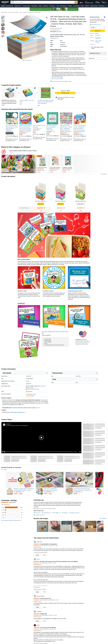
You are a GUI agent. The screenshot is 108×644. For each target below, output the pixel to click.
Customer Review (11, 425)
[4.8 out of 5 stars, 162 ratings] (10, 131)
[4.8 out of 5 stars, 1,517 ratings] (64, 133)
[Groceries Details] (55, 6)
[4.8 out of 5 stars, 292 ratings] (23, 133)
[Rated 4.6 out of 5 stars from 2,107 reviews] (53, 492)
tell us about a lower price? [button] (18, 412)
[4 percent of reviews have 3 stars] (12, 512)
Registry (70, 6)
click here (38, 408)
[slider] (39, 452)
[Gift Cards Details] (49, 6)
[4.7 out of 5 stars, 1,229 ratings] (51, 131)
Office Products (4, 12)
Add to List (92, 58)
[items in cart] (104, 2)
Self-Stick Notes (38, 12)
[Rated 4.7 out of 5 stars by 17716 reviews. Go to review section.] (68, 170)
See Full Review (24, 425)
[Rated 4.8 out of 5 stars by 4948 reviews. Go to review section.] (55, 170)
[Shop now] (12, 153)
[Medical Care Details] (22, 6)
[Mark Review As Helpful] (37, 555)
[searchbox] (44, 2)
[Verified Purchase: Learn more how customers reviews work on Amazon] (37, 547)
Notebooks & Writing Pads (28, 12)
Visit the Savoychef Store (56, 28)
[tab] (37, 513)
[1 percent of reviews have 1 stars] (12, 518)
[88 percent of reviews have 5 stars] (12, 507)
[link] (28, 93)
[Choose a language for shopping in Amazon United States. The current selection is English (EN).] (81, 2)
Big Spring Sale (10, 6)
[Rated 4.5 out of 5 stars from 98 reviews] (83, 492)
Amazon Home (94, 6)
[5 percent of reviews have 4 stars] (12, 510)
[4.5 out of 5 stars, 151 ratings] (77, 133)
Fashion (87, 6)
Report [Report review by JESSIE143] (45, 621)
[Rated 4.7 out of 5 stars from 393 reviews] (24, 492)
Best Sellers (34, 6)
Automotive (101, 6)
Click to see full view (27, 60)
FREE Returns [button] (54, 38)
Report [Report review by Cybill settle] (45, 555)
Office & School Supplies (13, 12)
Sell (58, 6)
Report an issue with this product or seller (61, 81)
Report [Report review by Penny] (45, 592)
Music (82, 6)
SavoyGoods (98, 35)
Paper (21, 12)
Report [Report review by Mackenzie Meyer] (45, 607)
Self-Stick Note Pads (34, 389)
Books (40, 6)
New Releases (63, 6)
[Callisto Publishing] (4, 152)
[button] (3, 6)
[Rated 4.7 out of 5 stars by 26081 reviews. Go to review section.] (43, 171)
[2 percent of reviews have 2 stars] (12, 515)
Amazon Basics (27, 6)
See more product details (57, 79)
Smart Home (77, 6)
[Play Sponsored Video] (20, 480)
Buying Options (81, 204)
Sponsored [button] (104, 174)
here (23, 405)
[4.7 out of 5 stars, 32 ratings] (36, 130)
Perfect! (17, 425)
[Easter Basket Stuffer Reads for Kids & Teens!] (23, 151)
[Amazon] (5, 2)
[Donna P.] (9, 424)
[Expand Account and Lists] (94, 3)
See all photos (103, 518)
